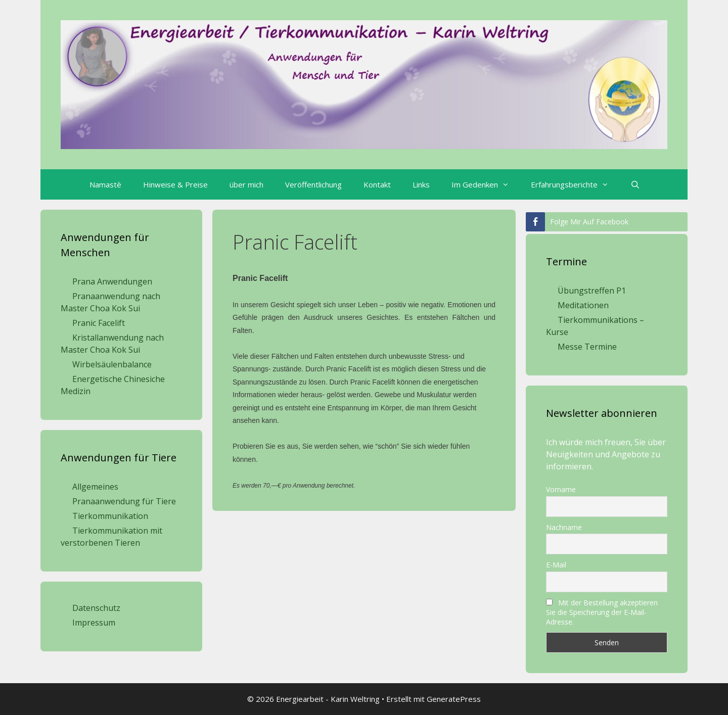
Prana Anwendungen (112, 281)
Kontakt (377, 184)
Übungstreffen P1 (592, 291)
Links (421, 184)
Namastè (105, 184)
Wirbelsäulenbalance (112, 364)
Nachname (564, 527)
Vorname (561, 489)
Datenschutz (96, 608)
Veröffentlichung (313, 184)
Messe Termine (587, 347)
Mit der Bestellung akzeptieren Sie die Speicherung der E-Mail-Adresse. (602, 612)
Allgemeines (95, 487)
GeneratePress (454, 699)
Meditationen (583, 305)
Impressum (94, 623)
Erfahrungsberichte (575, 184)
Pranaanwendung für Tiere (124, 501)
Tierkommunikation (110, 516)
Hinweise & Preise (175, 184)
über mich (246, 184)
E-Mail (556, 565)
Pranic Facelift (99, 323)
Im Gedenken (485, 184)
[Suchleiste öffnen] (634, 184)
